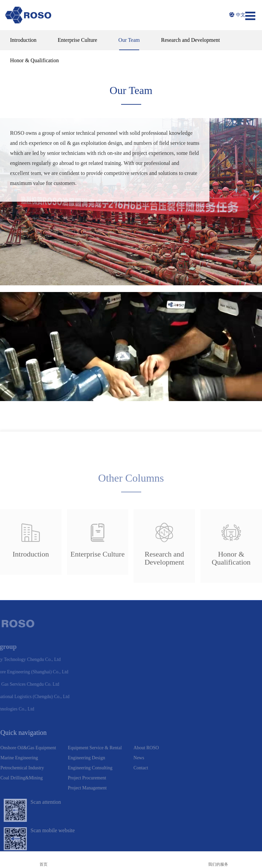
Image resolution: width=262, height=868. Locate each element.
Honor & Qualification (34, 60)
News (126, 732)
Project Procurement (74, 752)
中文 (237, 15)
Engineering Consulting (77, 742)
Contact (128, 742)
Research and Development (190, 40)
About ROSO (133, 722)
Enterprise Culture (78, 40)
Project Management (74, 762)
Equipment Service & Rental (81, 722)
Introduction (23, 40)
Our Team (129, 40)
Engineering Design (73, 732)
